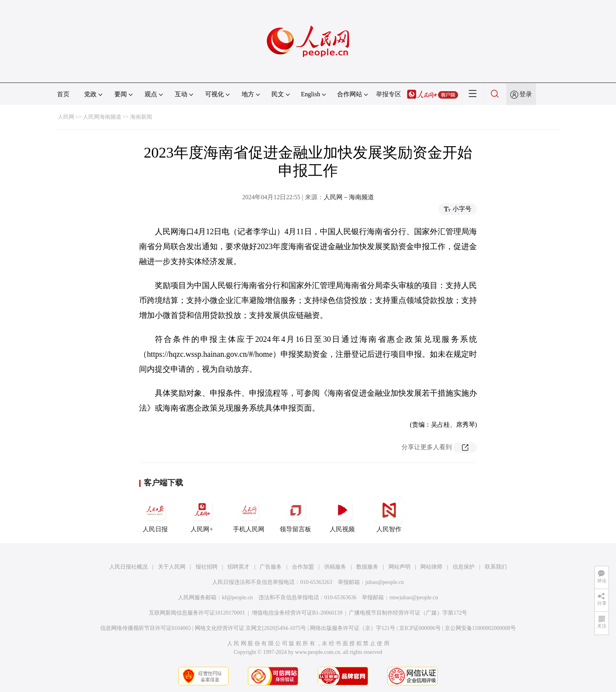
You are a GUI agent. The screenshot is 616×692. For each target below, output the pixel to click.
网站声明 (400, 567)
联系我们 (496, 567)
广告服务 (271, 567)
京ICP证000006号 (420, 628)
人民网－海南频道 (349, 197)
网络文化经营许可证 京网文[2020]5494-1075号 (251, 628)
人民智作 (389, 514)
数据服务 (367, 567)
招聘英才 (238, 567)
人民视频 (342, 514)
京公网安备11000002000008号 (480, 628)
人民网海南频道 (102, 117)
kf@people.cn (237, 597)
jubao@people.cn (385, 582)
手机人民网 (249, 514)
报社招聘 (207, 567)
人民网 (66, 117)
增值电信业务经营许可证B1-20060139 (297, 613)
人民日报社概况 (128, 567)
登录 (526, 94)
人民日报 (155, 514)
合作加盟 (303, 567)
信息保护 (464, 567)
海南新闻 (141, 117)
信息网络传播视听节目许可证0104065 (146, 628)
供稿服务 (335, 567)
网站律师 (431, 567)
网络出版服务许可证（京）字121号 (353, 628)
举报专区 (389, 94)
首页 (63, 94)
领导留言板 (295, 514)
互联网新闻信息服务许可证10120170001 (197, 613)
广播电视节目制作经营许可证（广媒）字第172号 (408, 613)
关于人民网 (172, 567)
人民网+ (202, 514)
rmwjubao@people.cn (414, 597)
